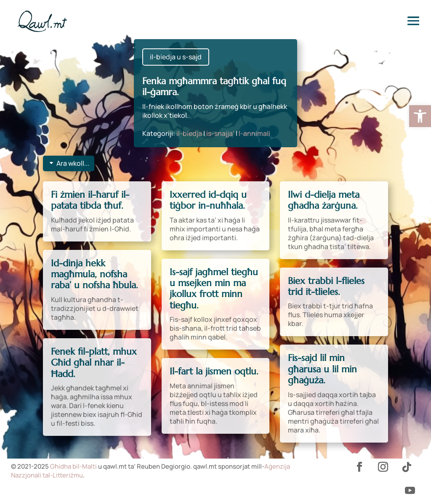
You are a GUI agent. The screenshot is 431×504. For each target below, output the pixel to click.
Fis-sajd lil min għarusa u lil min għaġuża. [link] (322, 369)
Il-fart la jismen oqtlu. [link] (214, 371)
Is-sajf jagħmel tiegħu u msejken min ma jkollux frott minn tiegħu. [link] (214, 289)
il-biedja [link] (189, 133)
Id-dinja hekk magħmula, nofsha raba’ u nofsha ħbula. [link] (94, 274)
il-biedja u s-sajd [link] (176, 57)
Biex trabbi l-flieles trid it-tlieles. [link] (326, 286)
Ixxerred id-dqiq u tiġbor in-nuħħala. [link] (208, 200)
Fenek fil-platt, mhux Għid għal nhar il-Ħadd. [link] (94, 363)
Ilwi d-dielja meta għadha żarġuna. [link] (324, 200)
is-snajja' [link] (220, 133)
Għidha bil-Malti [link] (73, 466)
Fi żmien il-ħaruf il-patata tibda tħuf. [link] (90, 200)
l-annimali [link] (254, 133)
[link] (420, 116)
